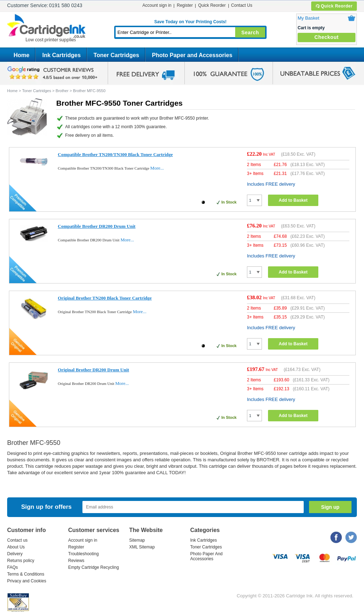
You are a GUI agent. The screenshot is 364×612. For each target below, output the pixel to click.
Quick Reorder (334, 6)
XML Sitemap (142, 547)
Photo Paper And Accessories (206, 556)
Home (21, 55)
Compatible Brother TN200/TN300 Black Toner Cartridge (115, 154)
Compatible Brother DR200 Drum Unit (97, 226)
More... (157, 168)
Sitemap (137, 540)
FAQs (12, 567)
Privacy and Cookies (27, 581)
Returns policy (21, 561)
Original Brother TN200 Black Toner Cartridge (105, 298)
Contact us (17, 540)
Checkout (327, 37)
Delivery (15, 554)
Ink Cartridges (61, 55)
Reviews (76, 561)
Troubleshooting (84, 554)
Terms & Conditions (26, 574)
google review (54, 73)
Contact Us (242, 5)
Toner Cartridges (116, 55)
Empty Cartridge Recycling (93, 567)
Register (185, 5)
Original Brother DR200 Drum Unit (93, 370)
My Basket (309, 18)
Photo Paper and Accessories (192, 55)
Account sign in (157, 5)
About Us (16, 547)
